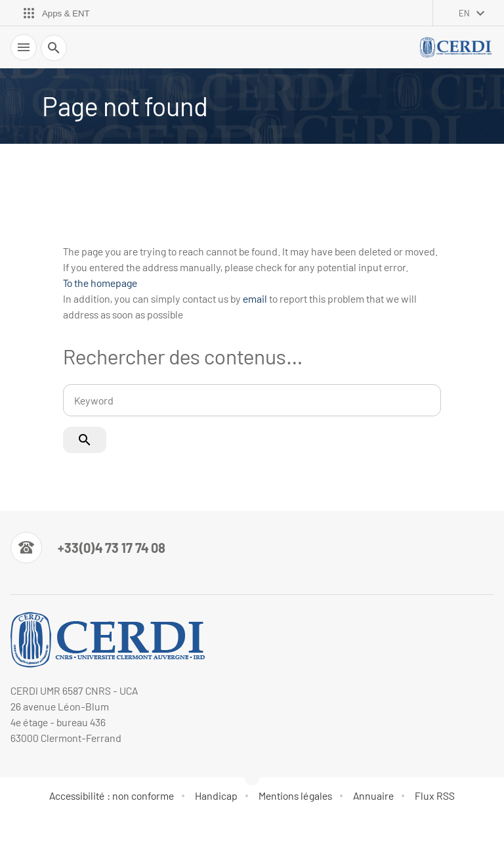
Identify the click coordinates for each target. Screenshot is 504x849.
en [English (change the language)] (464, 13)
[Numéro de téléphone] (88, 548)
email (255, 298)
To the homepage (100, 283)
